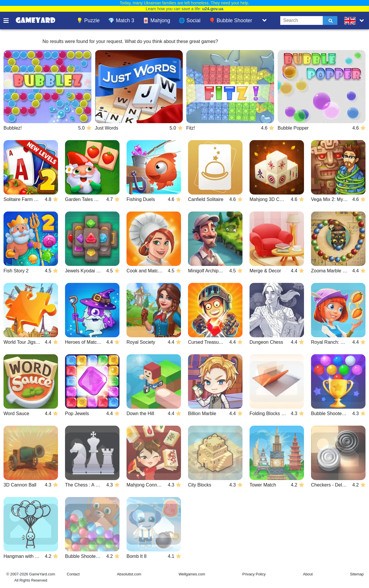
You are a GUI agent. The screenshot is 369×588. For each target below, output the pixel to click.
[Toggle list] (264, 20)
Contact (73, 574)
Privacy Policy (254, 574)
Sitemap (357, 574)
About (308, 574)
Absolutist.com (129, 574)
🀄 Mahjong (156, 20)
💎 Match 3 (121, 20)
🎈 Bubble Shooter (230, 20)
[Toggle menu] (9, 20)
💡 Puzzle (88, 20)
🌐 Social (190, 20)
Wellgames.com (192, 574)
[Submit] (330, 20)
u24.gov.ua (213, 9)
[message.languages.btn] (355, 20)
